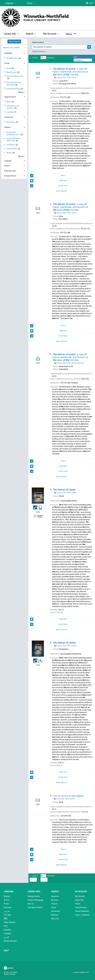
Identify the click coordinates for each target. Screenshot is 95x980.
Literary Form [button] (9, 117)
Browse (55, 900)
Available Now (12, 58)
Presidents (11, 145)
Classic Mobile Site (81, 972)
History (9, 153)
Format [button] (7, 63)
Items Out (79, 900)
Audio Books (12, 72)
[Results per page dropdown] (43, 58)
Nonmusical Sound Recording (14, 84)
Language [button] (8, 161)
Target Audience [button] (10, 97)
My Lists (55, 919)
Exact (54, 907)
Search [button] (31, 34)
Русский (8, 907)
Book (9, 68)
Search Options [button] (40, 51)
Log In (91, 3)
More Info (49, 181)
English (7, 896)
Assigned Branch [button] (10, 176)
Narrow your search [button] (11, 48)
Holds (78, 904)
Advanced (55, 911)
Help (6, 951)
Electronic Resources (15, 76)
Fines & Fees (81, 907)
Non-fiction (11, 122)
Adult (9, 102)
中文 (6, 926)
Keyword (55, 896)
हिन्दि (6, 919)
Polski (6, 904)
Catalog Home (34, 896)
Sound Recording (14, 89)
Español (7, 930)
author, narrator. (70, 363)
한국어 (7, 900)
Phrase (54, 904)
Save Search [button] (14, 41)
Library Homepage (35, 900)
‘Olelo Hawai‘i (10, 922)
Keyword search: (38, 42)
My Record (80, 896)
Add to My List (61, 191)
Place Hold (49, 186)
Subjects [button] (7, 127)
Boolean (55, 915)
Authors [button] (7, 166)
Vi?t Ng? (7, 915)
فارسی (7, 911)
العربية (6, 937)
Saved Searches (82, 911)
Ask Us (31, 904)
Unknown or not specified (13, 107)
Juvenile (10, 112)
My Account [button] (51, 34)
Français (7, 933)
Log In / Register (82, 915)
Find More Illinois (35, 907)
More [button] (71, 34)
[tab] (14, 47)
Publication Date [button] (10, 171)
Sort (76, 57)
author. (67, 77)
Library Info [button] (11, 34)
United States (12, 149)
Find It (48, 176)
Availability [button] (8, 53)
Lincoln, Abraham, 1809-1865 (13, 140)
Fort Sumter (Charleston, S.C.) (13, 133)
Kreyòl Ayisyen (10, 941)
